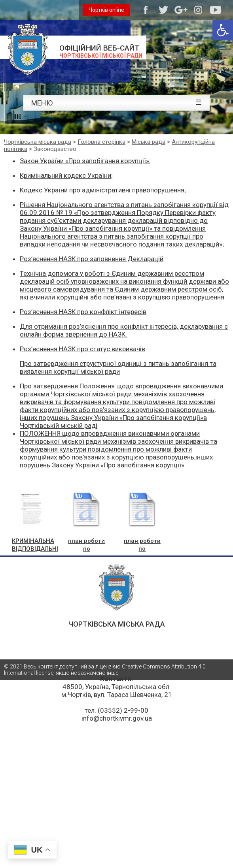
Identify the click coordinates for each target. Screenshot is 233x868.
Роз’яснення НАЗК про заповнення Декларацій (92, 259)
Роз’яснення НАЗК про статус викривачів (82, 349)
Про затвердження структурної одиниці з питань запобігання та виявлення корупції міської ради (118, 367)
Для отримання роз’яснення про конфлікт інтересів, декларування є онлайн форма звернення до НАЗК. (124, 330)
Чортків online (106, 10)
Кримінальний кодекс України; (66, 175)
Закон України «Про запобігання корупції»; (85, 161)
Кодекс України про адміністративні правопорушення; (103, 190)
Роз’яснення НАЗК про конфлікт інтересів (83, 312)
